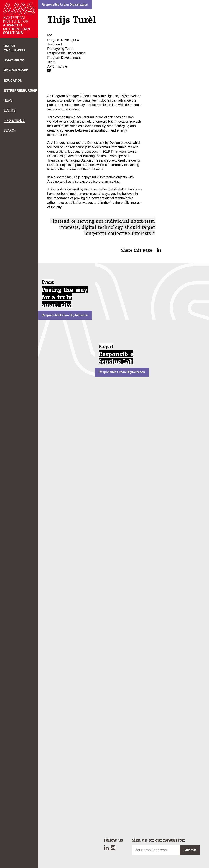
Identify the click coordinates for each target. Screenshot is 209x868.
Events (10, 110)
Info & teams (14, 120)
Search (10, 130)
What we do (14, 60)
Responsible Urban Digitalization (65, 5)
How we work (16, 70)
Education (13, 80)
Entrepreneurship (20, 90)
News (8, 100)
